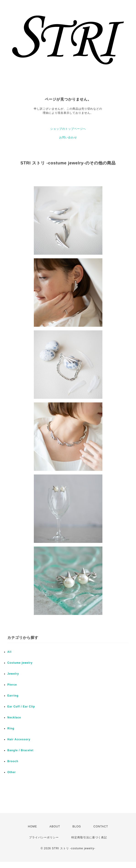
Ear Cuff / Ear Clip (21, 707)
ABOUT (55, 827)
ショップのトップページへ (68, 129)
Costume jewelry (20, 663)
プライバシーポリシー (44, 837)
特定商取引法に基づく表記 (89, 837)
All (9, 652)
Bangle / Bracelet (20, 750)
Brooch (13, 761)
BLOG (77, 827)
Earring (13, 696)
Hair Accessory (19, 739)
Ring (11, 728)
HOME (32, 827)
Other (12, 772)
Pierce (12, 685)
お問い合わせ (68, 137)
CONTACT (101, 827)
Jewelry (13, 674)
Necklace (14, 718)
